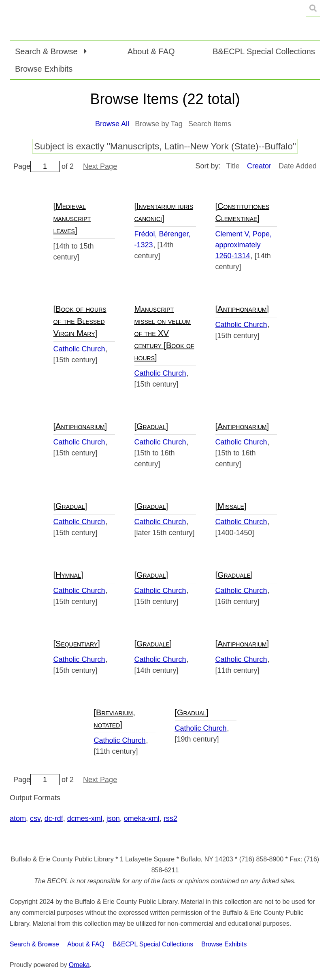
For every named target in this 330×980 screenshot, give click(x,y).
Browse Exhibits (44, 69)
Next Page (100, 166)
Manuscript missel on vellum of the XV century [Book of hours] (164, 333)
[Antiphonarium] (242, 309)
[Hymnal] (68, 575)
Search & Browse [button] (47, 51)
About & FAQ (151, 51)
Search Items (210, 124)
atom (18, 818)
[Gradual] (151, 426)
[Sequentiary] (77, 644)
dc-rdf (54, 818)
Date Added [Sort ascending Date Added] (298, 166)
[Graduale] (234, 575)
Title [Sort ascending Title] (233, 166)
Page (36, 166)
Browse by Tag (159, 124)
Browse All (112, 124)
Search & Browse (34, 944)
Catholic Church (79, 349)
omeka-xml (142, 818)
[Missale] (231, 506)
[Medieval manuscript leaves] (72, 218)
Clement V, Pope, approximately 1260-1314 (244, 245)
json (113, 818)
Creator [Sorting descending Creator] (259, 166)
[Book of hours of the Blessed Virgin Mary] (80, 321)
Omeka (79, 965)
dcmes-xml (85, 818)
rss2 (170, 818)
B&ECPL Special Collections (264, 51)
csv (35, 818)
